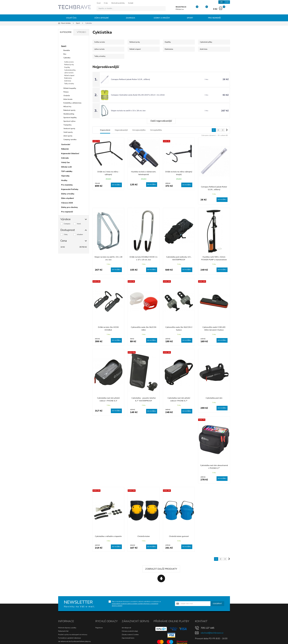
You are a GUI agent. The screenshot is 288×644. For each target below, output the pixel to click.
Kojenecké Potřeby (70, 189)
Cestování (66, 144)
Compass (67, 224)
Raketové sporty (69, 110)
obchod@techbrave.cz (212, 633)
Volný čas (71, 18)
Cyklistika (67, 58)
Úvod (99, 3)
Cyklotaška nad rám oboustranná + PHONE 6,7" (214, 467)
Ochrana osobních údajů (130, 631)
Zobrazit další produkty (161, 569)
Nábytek (65, 149)
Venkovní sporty (69, 129)
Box (65, 54)
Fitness (66, 92)
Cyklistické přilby (70, 70)
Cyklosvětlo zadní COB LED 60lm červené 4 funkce (214, 329)
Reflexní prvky (69, 65)
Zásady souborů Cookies (130, 635)
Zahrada (130, 18)
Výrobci (81, 32)
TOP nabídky (67, 171)
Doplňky (67, 67)
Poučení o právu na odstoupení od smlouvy (73, 635)
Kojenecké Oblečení (70, 154)
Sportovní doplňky (70, 118)
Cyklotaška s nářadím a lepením (108, 536)
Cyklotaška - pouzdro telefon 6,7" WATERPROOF (144, 399)
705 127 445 (207, 628)
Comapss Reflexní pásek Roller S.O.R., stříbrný (130, 79)
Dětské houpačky (70, 88)
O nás (106, 3)
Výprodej (65, 176)
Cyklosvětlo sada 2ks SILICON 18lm (144, 329)
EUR (227, 2)
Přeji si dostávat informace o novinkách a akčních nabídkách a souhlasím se (136, 604)
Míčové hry (67, 107)
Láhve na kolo (69, 73)
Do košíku (116, 185)
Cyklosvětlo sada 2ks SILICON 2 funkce (179, 329)
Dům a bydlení (101, 18)
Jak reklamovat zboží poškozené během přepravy (74, 641)
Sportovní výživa (69, 121)
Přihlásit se (180, 9)
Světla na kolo (69, 62)
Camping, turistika (70, 140)
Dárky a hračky (162, 18)
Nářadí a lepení (69, 76)
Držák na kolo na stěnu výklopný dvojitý (179, 173)
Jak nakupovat (126, 628)
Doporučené (105, 130)
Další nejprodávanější (161, 121)
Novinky (67, 41)
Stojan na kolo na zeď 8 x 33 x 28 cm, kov (128, 111)
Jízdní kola (68, 81)
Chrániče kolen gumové (179, 536)
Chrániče (67, 96)
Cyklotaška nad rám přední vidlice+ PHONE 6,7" (179, 399)
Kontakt (131, 3)
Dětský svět (66, 167)
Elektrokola (68, 78)
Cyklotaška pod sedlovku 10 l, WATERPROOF (179, 258)
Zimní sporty (68, 136)
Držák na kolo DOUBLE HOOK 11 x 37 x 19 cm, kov (144, 258)
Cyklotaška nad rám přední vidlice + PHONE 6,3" (108, 399)
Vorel (79, 224)
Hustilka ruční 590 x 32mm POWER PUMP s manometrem (214, 258)
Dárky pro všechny (69, 207)
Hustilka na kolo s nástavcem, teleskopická (144, 173)
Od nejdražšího (156, 130)
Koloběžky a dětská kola (72, 103)
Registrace (99, 628)
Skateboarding (69, 114)
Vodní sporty (68, 132)
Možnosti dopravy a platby (67, 628)
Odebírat (217, 604)
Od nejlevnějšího (139, 130)
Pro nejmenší (214, 18)
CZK (221, 2)
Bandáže (67, 50)
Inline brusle (68, 99)
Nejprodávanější (121, 130)
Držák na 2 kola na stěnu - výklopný (108, 173)
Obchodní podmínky (118, 3)
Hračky (64, 180)
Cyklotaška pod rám (214, 398)
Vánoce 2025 (67, 203)
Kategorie (66, 32)
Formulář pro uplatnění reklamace (69, 638)
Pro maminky (67, 185)
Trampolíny (67, 125)
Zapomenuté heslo (128, 638)
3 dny (66, 235)
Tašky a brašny (69, 84)
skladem (80, 235)
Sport (190, 18)
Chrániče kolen (144, 536)
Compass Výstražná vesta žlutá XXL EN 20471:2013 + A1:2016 (138, 95)
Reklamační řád (63, 631)
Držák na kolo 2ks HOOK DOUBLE (108, 329)
